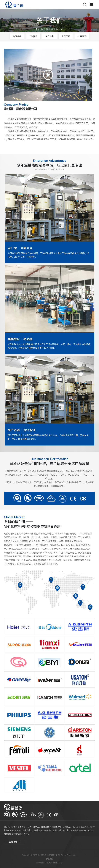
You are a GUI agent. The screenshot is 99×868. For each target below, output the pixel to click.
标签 (61, 863)
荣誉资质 (33, 36)
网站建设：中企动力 (45, 863)
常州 (55, 863)
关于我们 (49, 23)
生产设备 (49, 36)
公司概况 (17, 36)
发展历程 (66, 36)
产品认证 (82, 36)
